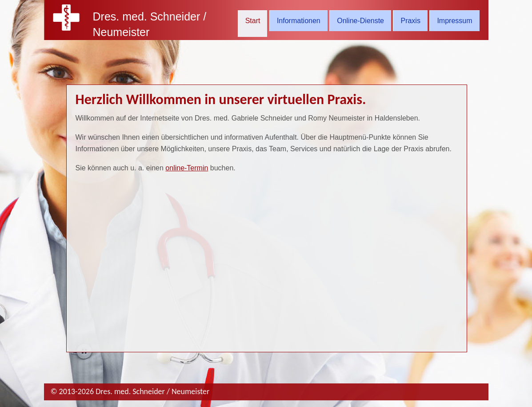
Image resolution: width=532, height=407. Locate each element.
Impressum (454, 21)
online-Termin (187, 168)
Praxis (410, 21)
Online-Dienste (360, 21)
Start (253, 21)
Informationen (299, 21)
